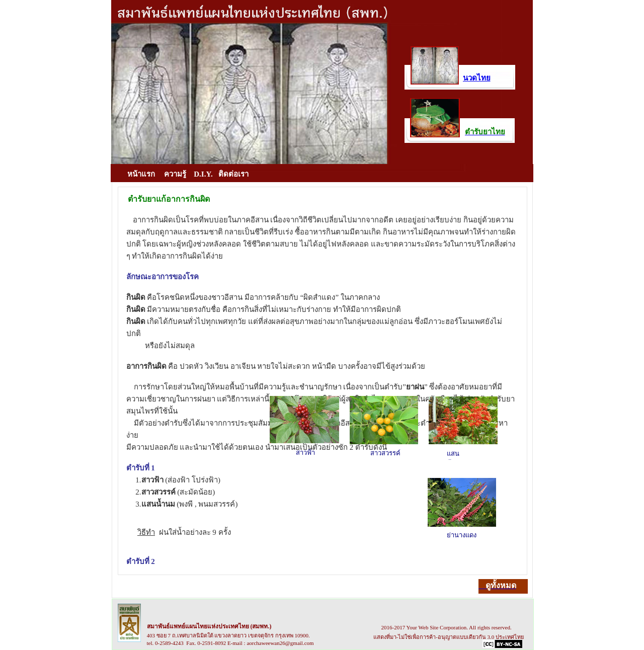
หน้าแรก (141, 174)
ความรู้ (175, 174)
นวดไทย (477, 78)
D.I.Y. (202, 174)
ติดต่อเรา (233, 174)
